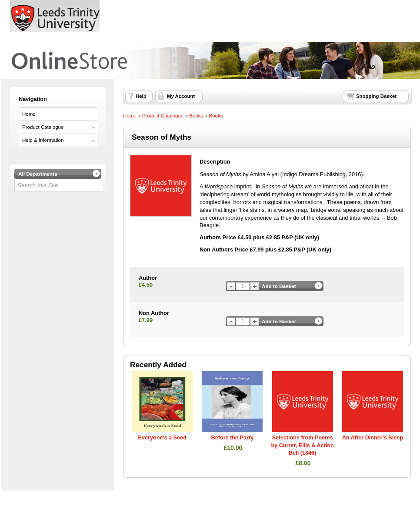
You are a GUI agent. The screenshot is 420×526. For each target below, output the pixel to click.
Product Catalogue (43, 127)
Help (141, 96)
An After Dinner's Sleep (373, 438)
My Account (181, 96)
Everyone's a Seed (162, 438)
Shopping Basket (376, 96)
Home (29, 114)
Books (196, 116)
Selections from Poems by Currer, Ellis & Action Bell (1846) (302, 445)
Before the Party (233, 438)
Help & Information (43, 140)
